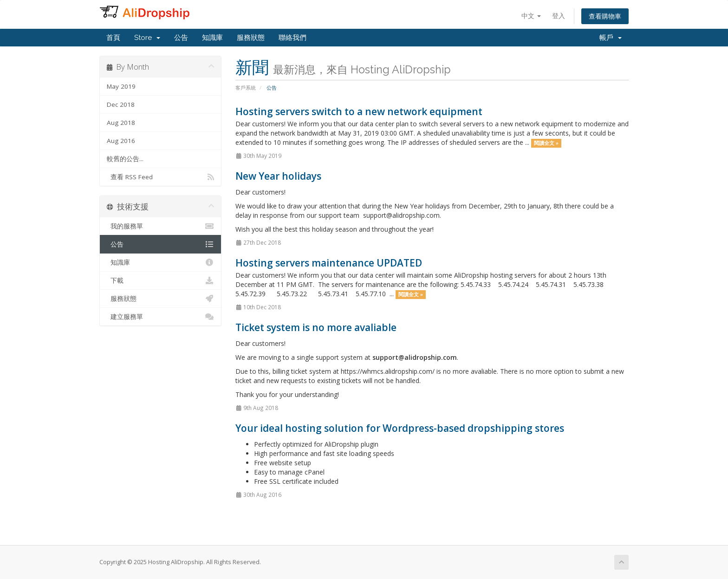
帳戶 (611, 38)
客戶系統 (246, 88)
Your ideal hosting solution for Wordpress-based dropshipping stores (400, 428)
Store (147, 38)
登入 (559, 16)
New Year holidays (278, 176)
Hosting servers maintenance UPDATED (329, 263)
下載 (160, 280)
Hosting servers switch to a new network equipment (359, 111)
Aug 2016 (121, 141)
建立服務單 (160, 317)
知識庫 (212, 38)
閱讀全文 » (546, 143)
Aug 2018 (121, 123)
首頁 (113, 38)
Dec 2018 (121, 104)
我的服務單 (160, 226)
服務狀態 (251, 38)
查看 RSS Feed (160, 177)
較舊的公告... (125, 159)
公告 (181, 38)
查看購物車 (605, 16)
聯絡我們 (292, 38)
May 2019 (121, 86)
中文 (531, 16)
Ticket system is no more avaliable (316, 327)
